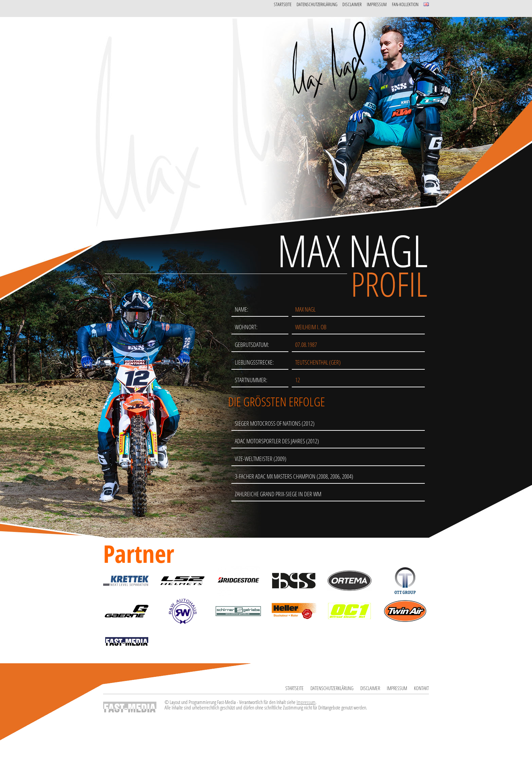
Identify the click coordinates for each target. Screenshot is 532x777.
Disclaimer (352, 4)
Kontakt (421, 688)
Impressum (377, 4)
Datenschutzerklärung (317, 4)
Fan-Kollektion (405, 4)
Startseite (283, 4)
